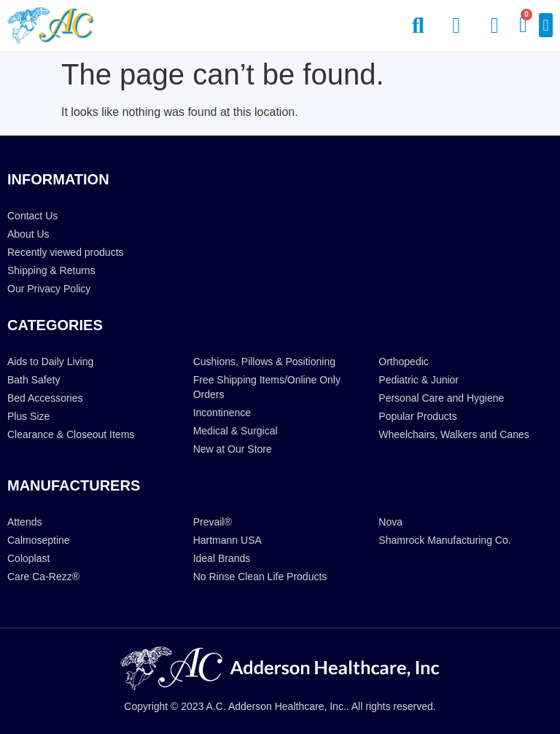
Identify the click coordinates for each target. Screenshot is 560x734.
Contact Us (32, 216)
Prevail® (213, 522)
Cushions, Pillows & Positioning (264, 362)
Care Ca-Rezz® (43, 577)
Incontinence (222, 413)
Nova (390, 522)
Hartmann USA (227, 540)
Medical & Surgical (236, 431)
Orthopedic (403, 362)
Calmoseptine (39, 540)
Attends (24, 522)
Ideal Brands (222, 558)
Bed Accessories (45, 398)
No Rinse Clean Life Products (260, 577)
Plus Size (28, 416)
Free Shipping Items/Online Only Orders (267, 387)
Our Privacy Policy (49, 289)
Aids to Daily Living (50, 362)
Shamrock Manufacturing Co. (444, 540)
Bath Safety (34, 380)
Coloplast (28, 558)
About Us (28, 234)
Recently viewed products (66, 252)
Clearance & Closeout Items (71, 434)
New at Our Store (233, 449)
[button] (546, 25)
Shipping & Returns (51, 270)
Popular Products (417, 416)
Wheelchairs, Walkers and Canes (454, 434)
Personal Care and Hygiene (441, 398)
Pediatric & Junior (419, 380)
